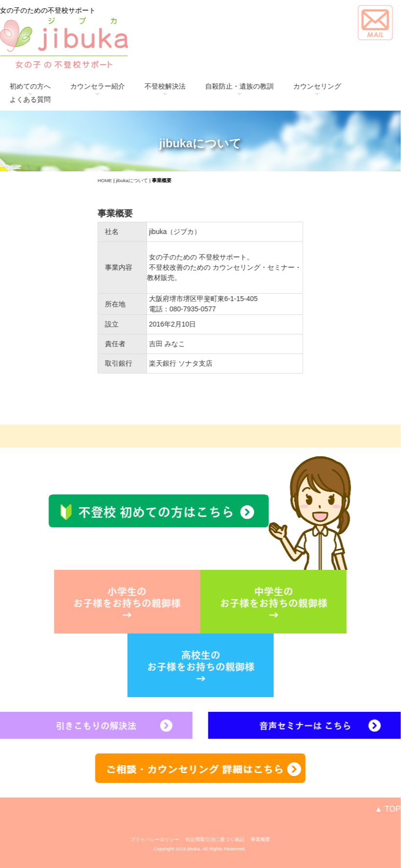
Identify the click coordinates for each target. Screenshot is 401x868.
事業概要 (250, 839)
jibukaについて (121, 180)
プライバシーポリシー (144, 839)
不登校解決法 (155, 86)
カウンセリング (307, 86)
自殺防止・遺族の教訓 (229, 86)
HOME (94, 180)
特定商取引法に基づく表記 (204, 839)
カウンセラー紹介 (87, 86)
